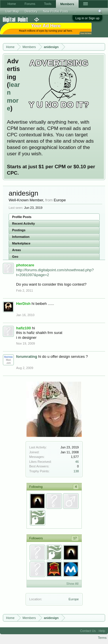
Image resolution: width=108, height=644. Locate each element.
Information (21, 237)
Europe (74, 599)
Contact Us (88, 631)
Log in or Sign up (87, 18)
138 (76, 471)
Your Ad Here (86, 33)
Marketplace (21, 243)
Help (102, 631)
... (75, 11)
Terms (102, 638)
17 (75, 538)
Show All (72, 584)
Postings (19, 230)
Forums (30, 4)
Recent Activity (23, 223)
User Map (12, 11)
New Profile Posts (56, 11)
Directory (31, 11)
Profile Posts (22, 217)
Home (12, 4)
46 (77, 462)
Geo (15, 257)
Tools (48, 4)
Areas (17, 250)
